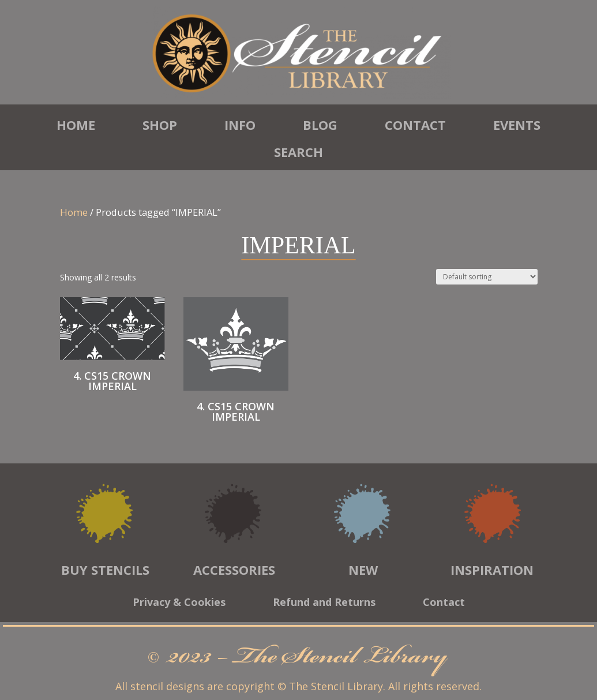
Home (76, 125)
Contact (415, 125)
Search (298, 152)
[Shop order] (487, 277)
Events (517, 125)
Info (240, 125)
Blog (320, 125)
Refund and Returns (324, 603)
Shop (160, 125)
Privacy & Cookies (179, 603)
